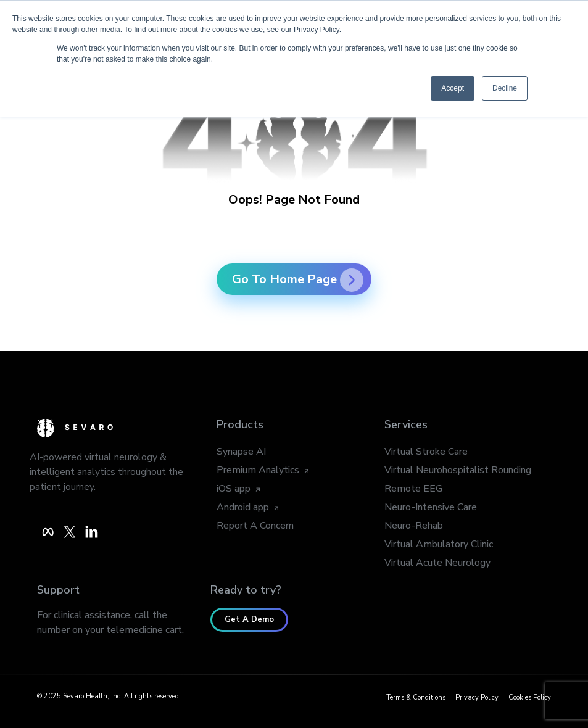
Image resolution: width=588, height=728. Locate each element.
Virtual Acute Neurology (437, 563)
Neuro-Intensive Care (431, 507)
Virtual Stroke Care (426, 452)
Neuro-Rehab (414, 526)
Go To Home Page (298, 279)
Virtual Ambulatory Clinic (439, 544)
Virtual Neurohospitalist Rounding (458, 470)
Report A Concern (255, 526)
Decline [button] (505, 88)
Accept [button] (453, 88)
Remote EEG (413, 489)
